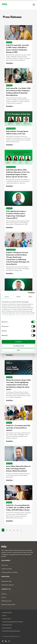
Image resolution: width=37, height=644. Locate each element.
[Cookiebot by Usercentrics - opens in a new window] (28, 293)
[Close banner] (35, 293)
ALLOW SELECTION (19, 346)
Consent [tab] (7, 297)
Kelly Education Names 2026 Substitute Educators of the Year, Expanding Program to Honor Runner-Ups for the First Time (18, 173)
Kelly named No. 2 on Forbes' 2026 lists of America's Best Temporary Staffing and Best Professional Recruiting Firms (18, 92)
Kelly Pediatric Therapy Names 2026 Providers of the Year (17, 133)
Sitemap (4, 615)
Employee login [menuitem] (7, 581)
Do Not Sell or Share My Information (11, 631)
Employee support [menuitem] (8, 585)
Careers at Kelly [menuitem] (7, 569)
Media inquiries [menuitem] (6, 601)
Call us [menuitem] (4, 597)
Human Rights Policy (7, 625)
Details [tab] (19, 297)
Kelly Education (11, 129)
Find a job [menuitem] (5, 565)
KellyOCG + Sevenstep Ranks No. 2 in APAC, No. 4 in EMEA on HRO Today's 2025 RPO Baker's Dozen (18, 508)
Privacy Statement (10, 315)
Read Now (9, 63)
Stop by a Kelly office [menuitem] (8, 604)
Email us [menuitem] (4, 594)
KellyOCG (9, 42)
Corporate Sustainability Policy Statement (13, 622)
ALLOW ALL (19, 342)
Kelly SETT (9, 86)
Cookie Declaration (7, 612)
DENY (18, 350)
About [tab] (30, 297)
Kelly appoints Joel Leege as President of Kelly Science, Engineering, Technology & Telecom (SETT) (16, 215)
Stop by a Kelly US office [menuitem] (10, 572)
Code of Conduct (6, 619)
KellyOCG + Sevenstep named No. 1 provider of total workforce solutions (18, 428)
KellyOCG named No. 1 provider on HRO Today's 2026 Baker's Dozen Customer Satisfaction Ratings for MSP (18, 49)
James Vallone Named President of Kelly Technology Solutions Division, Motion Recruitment (18, 469)
